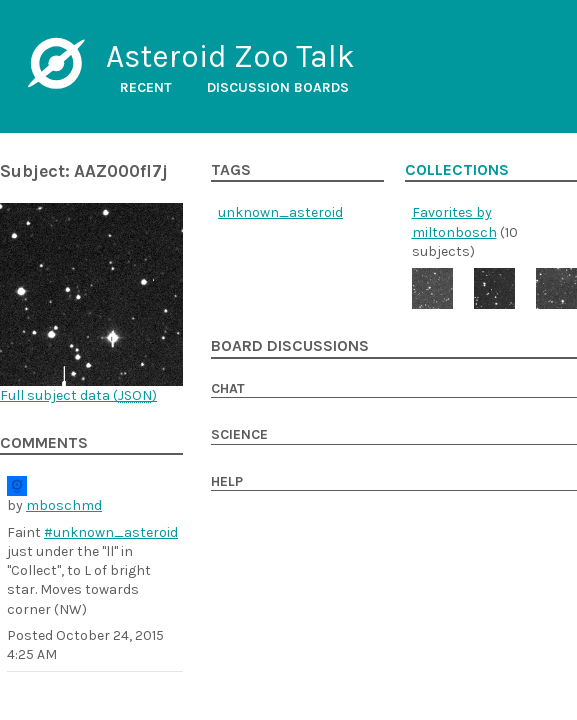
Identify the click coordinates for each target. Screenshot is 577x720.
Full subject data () (78, 395)
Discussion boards (278, 87)
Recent (146, 87)
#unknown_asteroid (111, 532)
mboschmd (64, 505)
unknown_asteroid (280, 212)
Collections (457, 170)
